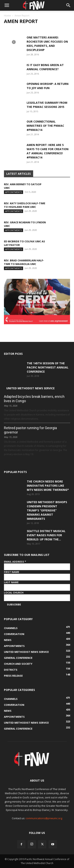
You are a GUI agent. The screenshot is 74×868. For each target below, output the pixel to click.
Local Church (14, 593)
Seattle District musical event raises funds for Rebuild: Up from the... (46, 535)
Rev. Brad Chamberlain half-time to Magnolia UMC (24, 262)
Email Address (15, 562)
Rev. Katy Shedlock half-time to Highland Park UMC (25, 205)
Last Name (11, 582)
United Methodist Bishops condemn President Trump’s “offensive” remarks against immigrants (47, 510)
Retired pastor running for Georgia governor (30, 430)
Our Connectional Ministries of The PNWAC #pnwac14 (45, 126)
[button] (7, 5)
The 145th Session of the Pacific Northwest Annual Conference (48, 367)
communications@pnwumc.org (44, 818)
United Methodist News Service (30, 388)
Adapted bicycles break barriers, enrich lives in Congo (34, 399)
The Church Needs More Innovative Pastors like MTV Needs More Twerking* (48, 486)
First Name (12, 572)
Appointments (14, 192)
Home (7, 16)
